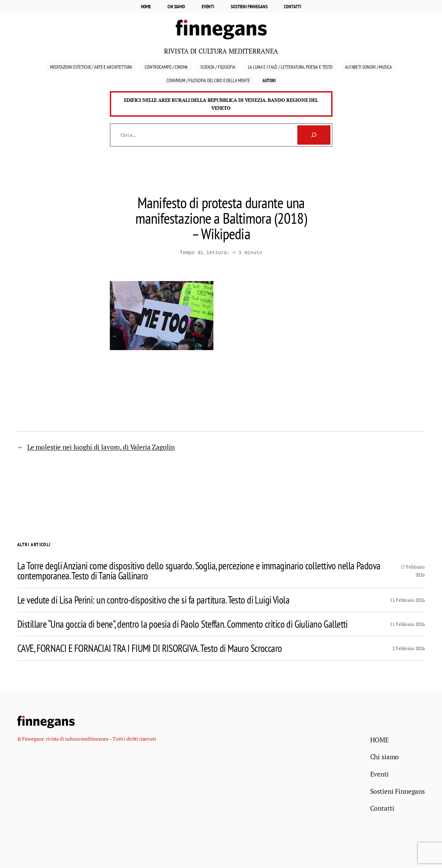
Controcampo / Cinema (166, 67)
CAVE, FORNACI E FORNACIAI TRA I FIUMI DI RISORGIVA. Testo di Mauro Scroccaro (150, 648)
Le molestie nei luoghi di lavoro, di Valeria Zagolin (101, 446)
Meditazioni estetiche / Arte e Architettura (91, 67)
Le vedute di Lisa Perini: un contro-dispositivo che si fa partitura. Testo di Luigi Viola (153, 599)
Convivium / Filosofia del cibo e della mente (208, 80)
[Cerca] (314, 135)
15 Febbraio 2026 (407, 599)
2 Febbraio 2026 (409, 648)
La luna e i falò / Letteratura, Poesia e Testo (290, 67)
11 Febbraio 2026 (407, 623)
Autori (269, 80)
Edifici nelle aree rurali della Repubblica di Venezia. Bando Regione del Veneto (221, 104)
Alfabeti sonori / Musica (368, 67)
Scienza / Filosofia (218, 67)
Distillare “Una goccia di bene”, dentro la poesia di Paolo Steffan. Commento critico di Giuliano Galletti (182, 623)
